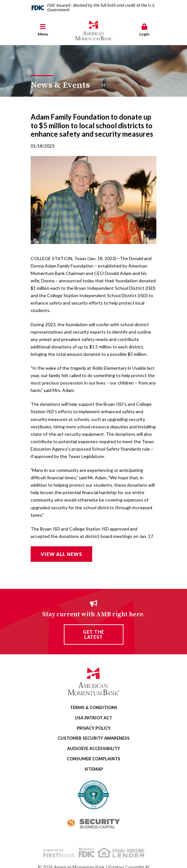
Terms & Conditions (94, 707)
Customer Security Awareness (94, 738)
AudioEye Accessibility (93, 748)
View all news (61, 554)
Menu (43, 30)
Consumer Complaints (93, 759)
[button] (43, 30)
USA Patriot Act (93, 718)
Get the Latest (93, 634)
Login (144, 30)
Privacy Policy (94, 728)
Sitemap (94, 769)
